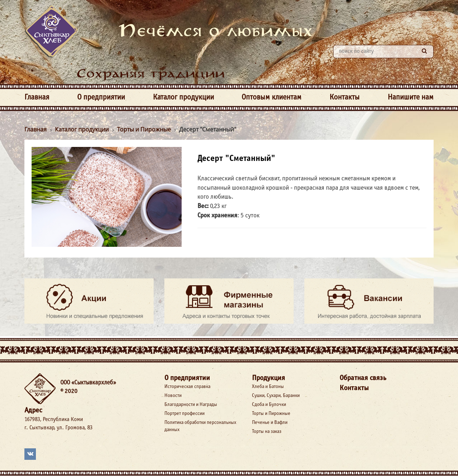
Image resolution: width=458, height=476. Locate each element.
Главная (37, 98)
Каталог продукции (183, 98)
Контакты (345, 98)
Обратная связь (363, 378)
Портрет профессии (184, 414)
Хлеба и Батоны (268, 387)
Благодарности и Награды (191, 405)
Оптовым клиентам (272, 98)
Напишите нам (411, 98)
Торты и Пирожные (271, 414)
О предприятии (101, 98)
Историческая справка (187, 387)
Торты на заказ (267, 432)
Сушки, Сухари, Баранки (276, 396)
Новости (173, 396)
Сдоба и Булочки (269, 405)
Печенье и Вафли (270, 423)
